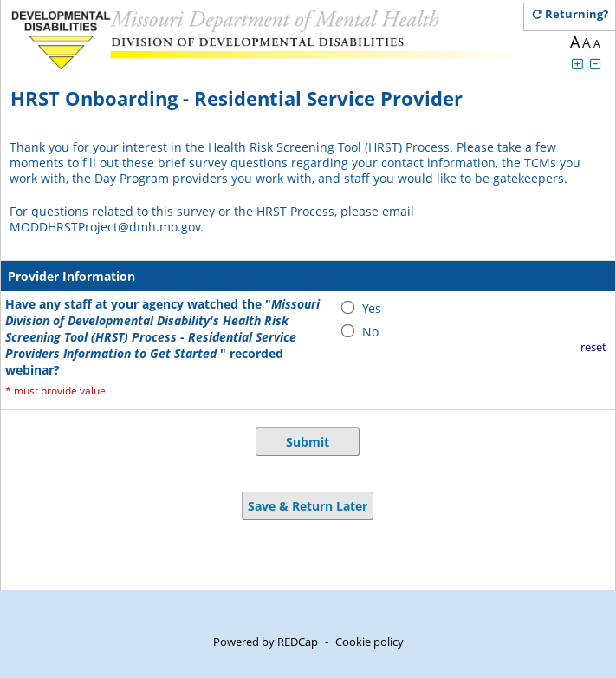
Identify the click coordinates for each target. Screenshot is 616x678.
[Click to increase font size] (577, 64)
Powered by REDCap (266, 642)
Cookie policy (370, 642)
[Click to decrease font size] (595, 64)
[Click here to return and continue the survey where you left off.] (577, 14)
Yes (372, 308)
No (370, 332)
